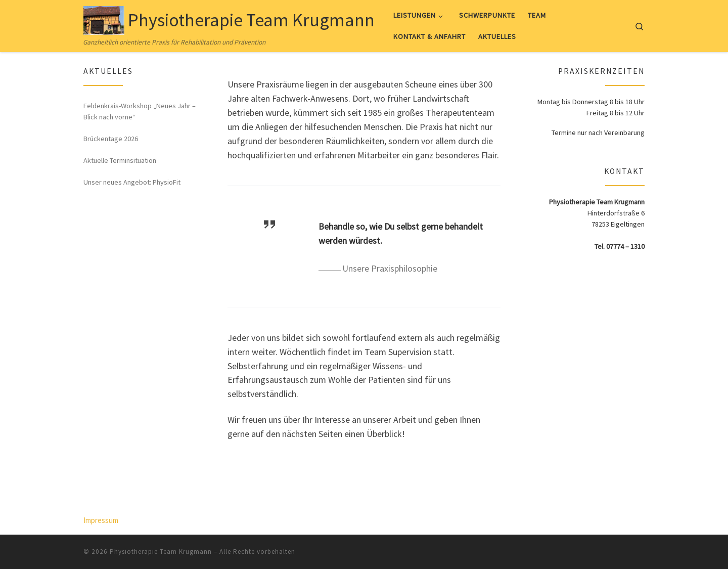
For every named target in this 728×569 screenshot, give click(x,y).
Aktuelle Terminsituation (120, 160)
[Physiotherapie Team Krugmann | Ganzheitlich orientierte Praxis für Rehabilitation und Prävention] (104, 18)
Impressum (101, 520)
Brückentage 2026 (111, 139)
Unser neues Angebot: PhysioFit (132, 182)
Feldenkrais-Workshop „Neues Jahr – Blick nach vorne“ (140, 111)
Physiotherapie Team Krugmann (161, 552)
